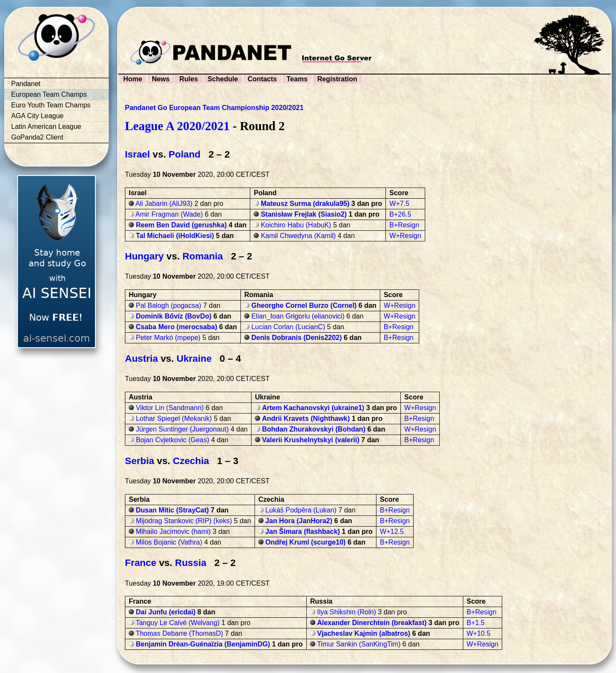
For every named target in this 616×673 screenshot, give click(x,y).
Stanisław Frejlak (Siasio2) (304, 214)
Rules (189, 79)
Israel (138, 154)
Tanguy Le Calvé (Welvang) (178, 623)
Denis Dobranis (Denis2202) (296, 338)
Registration (337, 79)
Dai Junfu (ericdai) (166, 612)
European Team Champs (49, 94)
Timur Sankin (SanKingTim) (359, 644)
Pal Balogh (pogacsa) (168, 305)
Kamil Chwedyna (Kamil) (298, 236)
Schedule (223, 79)
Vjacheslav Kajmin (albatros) (364, 633)
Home (133, 79)
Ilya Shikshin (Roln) (346, 612)
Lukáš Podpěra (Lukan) (301, 510)
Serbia (139, 461)
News (161, 79)
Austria (141, 359)
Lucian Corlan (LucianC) (288, 327)
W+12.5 (392, 532)
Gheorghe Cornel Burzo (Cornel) (304, 305)
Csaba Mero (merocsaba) (176, 327)
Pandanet (26, 84)
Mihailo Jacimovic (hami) (173, 532)
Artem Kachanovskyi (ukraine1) (313, 408)
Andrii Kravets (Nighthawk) (306, 418)
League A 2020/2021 (177, 126)
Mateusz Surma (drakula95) (305, 204)
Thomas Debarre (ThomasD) (179, 633)
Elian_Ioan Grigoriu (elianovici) (298, 316)
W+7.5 (399, 204)
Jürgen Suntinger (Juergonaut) (182, 429)
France (141, 563)
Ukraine (194, 359)
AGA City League (37, 116)
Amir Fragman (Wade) (169, 214)
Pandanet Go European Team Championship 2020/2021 (214, 108)
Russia (191, 563)
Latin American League (46, 127)
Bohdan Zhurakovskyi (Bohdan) (314, 429)
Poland (185, 154)
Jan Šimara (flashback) (302, 532)
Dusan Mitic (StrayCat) (172, 510)
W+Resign (405, 236)
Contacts (262, 79)
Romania (203, 256)
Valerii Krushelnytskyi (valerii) (311, 440)
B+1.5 (476, 623)
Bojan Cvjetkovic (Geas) (172, 440)
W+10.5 (479, 633)
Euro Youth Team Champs (51, 105)
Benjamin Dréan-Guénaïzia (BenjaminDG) (203, 644)
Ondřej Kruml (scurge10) (305, 542)
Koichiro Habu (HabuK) (296, 225)
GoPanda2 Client (37, 137)
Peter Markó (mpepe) (168, 338)
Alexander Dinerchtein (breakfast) (372, 623)
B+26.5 (400, 214)
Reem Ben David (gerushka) (181, 225)
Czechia (191, 461)
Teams (297, 79)
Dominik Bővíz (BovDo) (173, 316)
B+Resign (404, 225)
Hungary (144, 256)
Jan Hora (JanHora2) (299, 521)
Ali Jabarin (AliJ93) (164, 204)
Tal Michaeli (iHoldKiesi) (175, 236)
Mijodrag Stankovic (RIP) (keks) (184, 521)
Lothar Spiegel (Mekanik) (174, 418)
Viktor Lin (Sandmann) (170, 408)
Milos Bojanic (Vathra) (169, 542)
